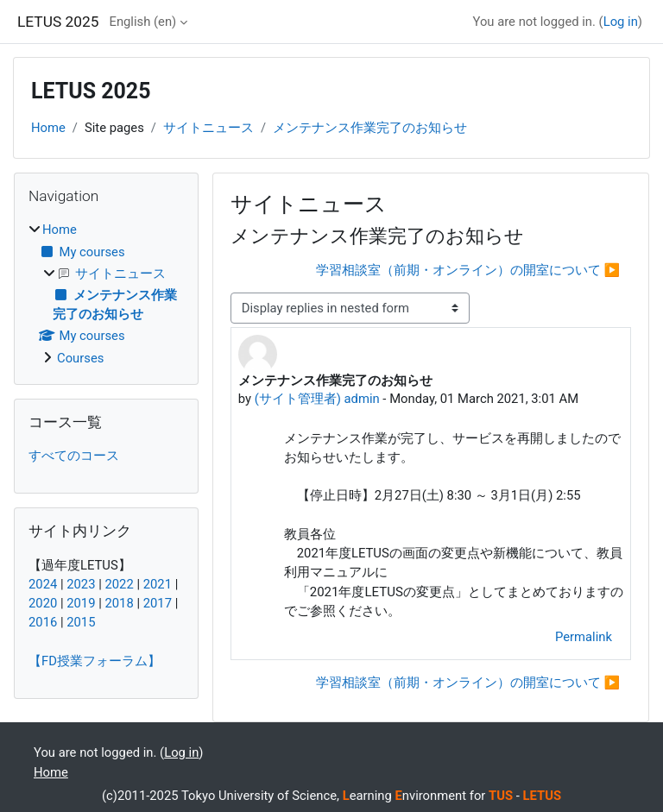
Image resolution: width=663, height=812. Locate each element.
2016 (43, 622)
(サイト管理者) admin (317, 399)
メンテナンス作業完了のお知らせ (370, 128)
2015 (81, 622)
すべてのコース (74, 456)
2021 (158, 584)
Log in (621, 22)
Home (48, 128)
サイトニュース (208, 128)
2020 (43, 603)
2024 (43, 584)
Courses (80, 358)
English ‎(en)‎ (142, 22)
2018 (119, 603)
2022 (119, 584)
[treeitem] (106, 294)
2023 (81, 584)
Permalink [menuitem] (584, 637)
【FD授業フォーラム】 (95, 661)
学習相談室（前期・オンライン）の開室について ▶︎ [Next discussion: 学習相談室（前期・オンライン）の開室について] (468, 270)
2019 (81, 603)
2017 (158, 603)
